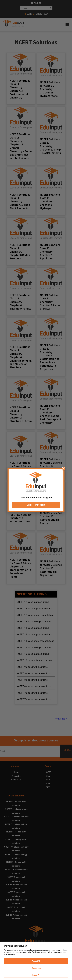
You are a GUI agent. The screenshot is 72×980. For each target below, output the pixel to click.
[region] (36, 961)
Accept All (36, 961)
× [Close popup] (64, 469)
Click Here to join (36, 505)
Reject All (36, 975)
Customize (36, 968)
